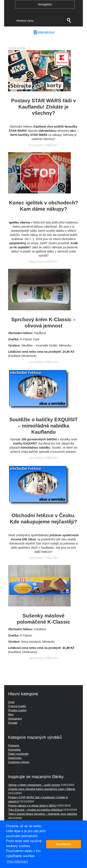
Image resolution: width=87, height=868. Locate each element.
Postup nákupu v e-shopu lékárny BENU (32, 806)
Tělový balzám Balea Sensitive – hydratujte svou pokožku (43, 814)
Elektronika (15, 758)
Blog (11, 714)
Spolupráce (15, 719)
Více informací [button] (17, 861)
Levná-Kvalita (17, 48)
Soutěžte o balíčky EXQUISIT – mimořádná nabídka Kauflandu (43, 426)
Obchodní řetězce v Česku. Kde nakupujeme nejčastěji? (44, 519)
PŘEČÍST (52, 145)
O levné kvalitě (17, 706)
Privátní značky (17, 710)
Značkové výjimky (19, 762)
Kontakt (13, 723)
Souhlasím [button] (64, 844)
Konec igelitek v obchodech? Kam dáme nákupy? (43, 206)
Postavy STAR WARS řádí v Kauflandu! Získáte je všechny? (43, 107)
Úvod (11, 702)
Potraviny (14, 745)
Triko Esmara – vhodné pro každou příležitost (35, 810)
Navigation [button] (45, 4)
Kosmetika (14, 750)
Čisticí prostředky (19, 754)
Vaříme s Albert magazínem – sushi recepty (34, 785)
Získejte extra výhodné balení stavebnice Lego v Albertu (42, 789)
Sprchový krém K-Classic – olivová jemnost (43, 323)
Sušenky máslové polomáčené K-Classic (43, 619)
